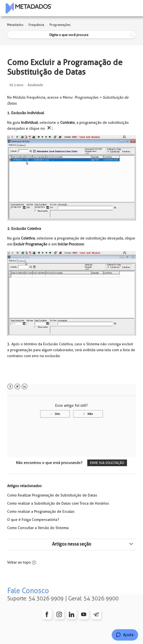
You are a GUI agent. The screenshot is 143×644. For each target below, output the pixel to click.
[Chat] (125, 635)
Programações (60, 25)
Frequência (36, 25)
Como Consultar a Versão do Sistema (38, 528)
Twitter (17, 387)
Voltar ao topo (22, 562)
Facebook (10, 387)
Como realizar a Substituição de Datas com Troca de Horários (58, 503)
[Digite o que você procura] (71, 35)
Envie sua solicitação (107, 463)
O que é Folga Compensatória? (33, 520)
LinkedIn (25, 387)
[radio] (55, 414)
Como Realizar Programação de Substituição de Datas (52, 495)
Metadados (15, 25)
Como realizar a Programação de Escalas (41, 512)
